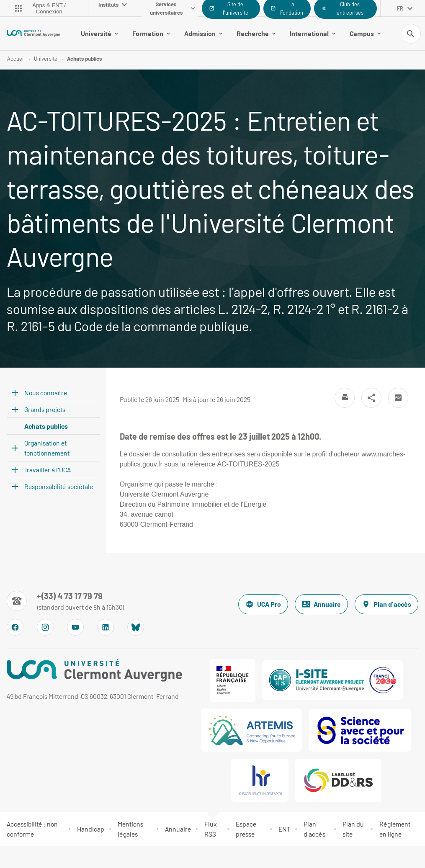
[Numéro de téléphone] (66, 601)
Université (99, 33)
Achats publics (84, 59)
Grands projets (45, 410)
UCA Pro (263, 604)
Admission (203, 33)
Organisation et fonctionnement (47, 448)
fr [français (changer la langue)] (400, 8)
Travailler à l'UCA (48, 470)
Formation (151, 33)
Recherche (256, 33)
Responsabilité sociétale (59, 487)
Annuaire (321, 604)
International (313, 33)
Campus (365, 33)
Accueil (16, 59)
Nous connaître (46, 393)
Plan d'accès (386, 604)
